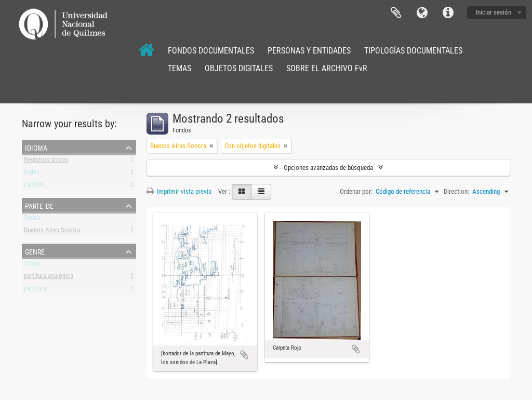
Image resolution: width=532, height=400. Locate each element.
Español (34, 186)
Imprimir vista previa (179, 191)
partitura (35, 290)
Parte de (39, 205)
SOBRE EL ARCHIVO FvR (327, 68)
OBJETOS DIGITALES (239, 68)
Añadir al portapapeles (244, 355)
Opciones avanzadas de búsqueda (328, 168)
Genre (35, 251)
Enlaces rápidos (448, 13)
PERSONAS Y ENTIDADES (309, 51)
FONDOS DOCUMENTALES (211, 51)
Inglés (32, 174)
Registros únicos (46, 161)
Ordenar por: (356, 191)
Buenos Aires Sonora (52, 232)
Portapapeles (396, 13)
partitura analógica (49, 278)
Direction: (456, 191)
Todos (32, 219)
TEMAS (179, 68)
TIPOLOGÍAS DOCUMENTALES (413, 51)
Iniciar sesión (494, 12)
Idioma (422, 13)
